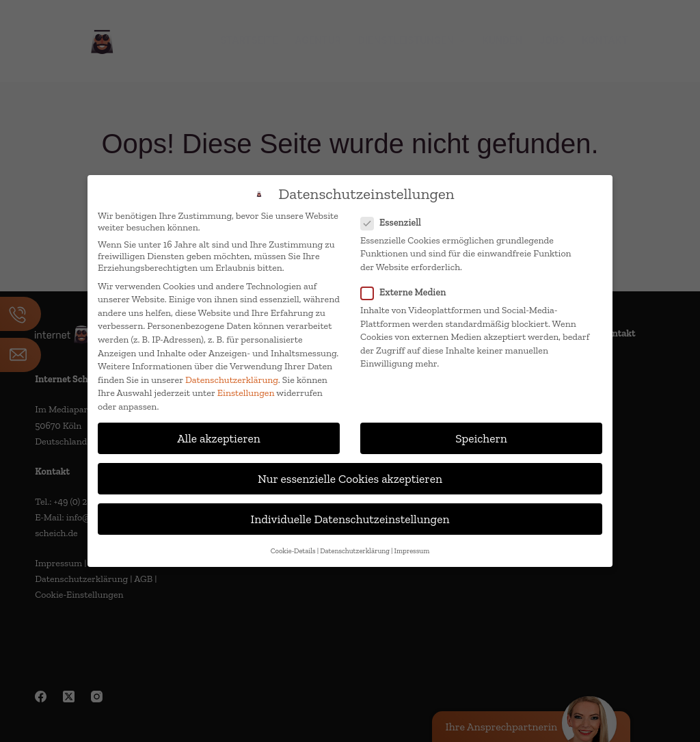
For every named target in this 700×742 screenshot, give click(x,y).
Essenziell (395, 223)
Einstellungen (246, 393)
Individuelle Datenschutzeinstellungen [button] (350, 519)
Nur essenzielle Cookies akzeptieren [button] (350, 478)
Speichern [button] (481, 438)
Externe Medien (407, 292)
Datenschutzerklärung (232, 380)
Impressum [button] (412, 551)
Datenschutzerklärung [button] (355, 551)
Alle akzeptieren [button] (219, 438)
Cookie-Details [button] (293, 551)
